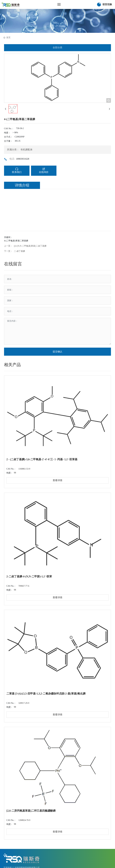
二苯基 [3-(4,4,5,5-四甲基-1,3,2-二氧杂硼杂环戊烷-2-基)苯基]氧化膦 (46, 694)
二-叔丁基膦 (20, 251)
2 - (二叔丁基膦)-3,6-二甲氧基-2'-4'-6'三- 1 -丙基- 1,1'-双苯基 (42, 459)
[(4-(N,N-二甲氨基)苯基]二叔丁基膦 (30, 246)
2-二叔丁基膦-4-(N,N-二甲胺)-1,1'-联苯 (29, 576)
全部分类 (57, 48)
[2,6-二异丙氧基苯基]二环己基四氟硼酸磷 (31, 811)
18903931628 (23, 159)
